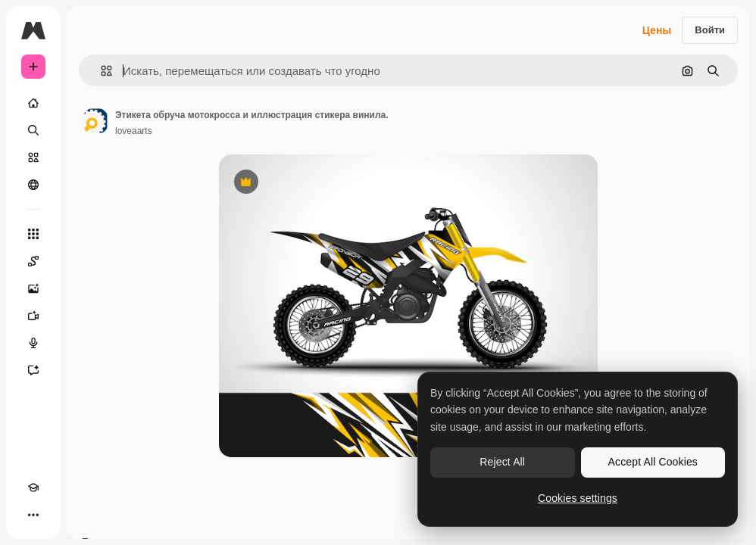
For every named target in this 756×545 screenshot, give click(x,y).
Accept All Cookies (653, 462)
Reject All (502, 462)
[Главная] (33, 103)
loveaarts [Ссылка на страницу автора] (134, 131)
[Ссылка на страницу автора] (95, 121)
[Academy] (33, 487)
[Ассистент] (33, 370)
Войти (710, 30)
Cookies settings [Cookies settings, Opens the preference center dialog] (578, 498)
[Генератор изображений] (33, 288)
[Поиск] (33, 130)
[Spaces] (33, 261)
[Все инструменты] (33, 234)
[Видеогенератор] (33, 316)
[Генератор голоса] (33, 343)
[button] (100, 71)
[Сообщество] (33, 185)
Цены (657, 30)
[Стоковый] (33, 157)
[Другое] (33, 515)
